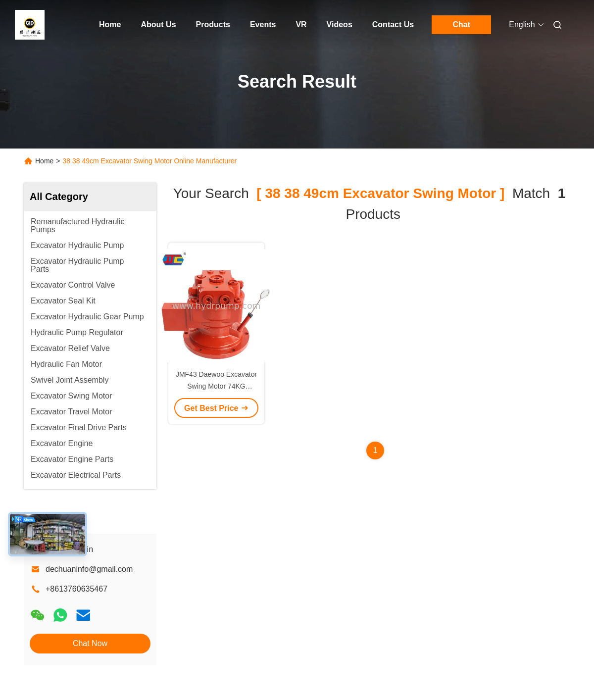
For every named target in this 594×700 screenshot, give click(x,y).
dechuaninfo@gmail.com (89, 569)
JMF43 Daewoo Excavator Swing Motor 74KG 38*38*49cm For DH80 (216, 386)
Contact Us (393, 25)
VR (301, 25)
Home (110, 25)
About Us (158, 25)
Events (263, 25)
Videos (340, 25)
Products (213, 25)
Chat (461, 25)
